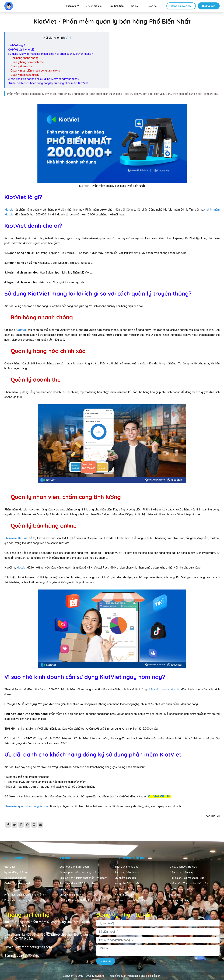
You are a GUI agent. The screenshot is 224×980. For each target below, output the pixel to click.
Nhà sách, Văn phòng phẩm (130, 900)
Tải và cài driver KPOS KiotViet (77, 883)
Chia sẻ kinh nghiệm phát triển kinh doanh (83, 878)
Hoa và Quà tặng (179, 900)
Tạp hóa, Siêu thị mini (127, 872)
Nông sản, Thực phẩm (127, 883)
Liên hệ (153, 6)
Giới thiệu (10, 867)
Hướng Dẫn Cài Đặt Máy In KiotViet (80, 900)
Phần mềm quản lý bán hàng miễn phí (25, 895)
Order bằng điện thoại (17, 883)
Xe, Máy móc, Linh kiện (183, 889)
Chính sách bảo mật (16, 878)
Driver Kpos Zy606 (70, 895)
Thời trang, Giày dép (127, 867)
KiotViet (9, 210)
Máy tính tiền (116, 6)
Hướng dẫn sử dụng (16, 889)
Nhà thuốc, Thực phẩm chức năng (190, 883)
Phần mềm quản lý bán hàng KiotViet (27, 806)
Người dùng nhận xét (17, 872)
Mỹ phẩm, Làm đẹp (125, 878)
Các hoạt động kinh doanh (75, 867)
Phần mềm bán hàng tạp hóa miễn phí (26, 900)
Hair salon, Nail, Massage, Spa (187, 878)
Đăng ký (106, 961)
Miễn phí (71, 6)
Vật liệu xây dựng (125, 889)
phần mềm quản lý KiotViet (164, 689)
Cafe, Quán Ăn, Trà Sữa (183, 867)
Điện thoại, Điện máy (181, 872)
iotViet (22, 330)
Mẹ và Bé (175, 895)
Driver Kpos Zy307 (70, 889)
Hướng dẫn (209, 6)
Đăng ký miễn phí (181, 6)
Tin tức (134, 6)
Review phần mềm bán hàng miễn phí (80, 872)
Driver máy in (94, 6)
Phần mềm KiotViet (16, 538)
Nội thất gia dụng (125, 895)
